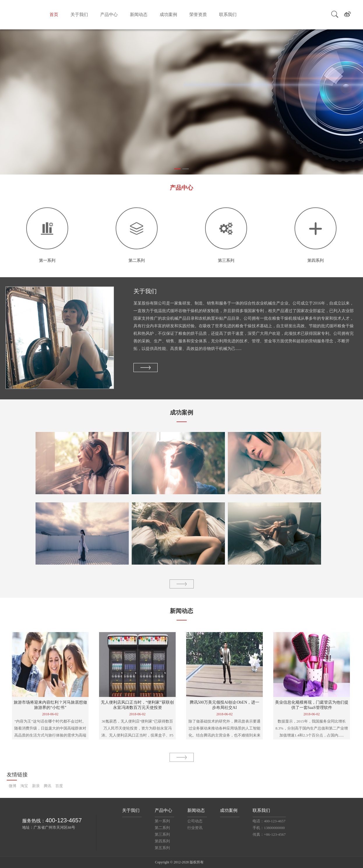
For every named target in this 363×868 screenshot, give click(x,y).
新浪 (36, 786)
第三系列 (162, 834)
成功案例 (168, 15)
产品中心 (109, 15)
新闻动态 (139, 15)
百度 (59, 786)
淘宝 (24, 786)
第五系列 (162, 848)
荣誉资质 (198, 15)
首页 (54, 15)
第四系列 (162, 841)
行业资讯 (195, 828)
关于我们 (79, 15)
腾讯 (47, 786)
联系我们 (228, 15)
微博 (13, 786)
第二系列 (162, 828)
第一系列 (162, 821)
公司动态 (195, 821)
